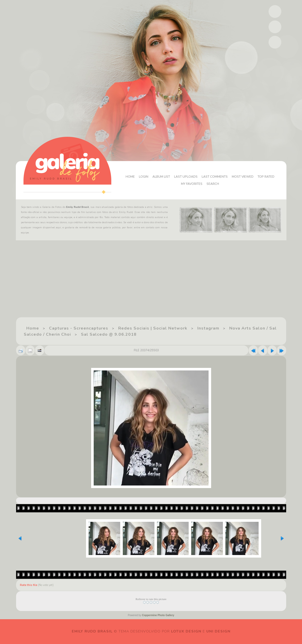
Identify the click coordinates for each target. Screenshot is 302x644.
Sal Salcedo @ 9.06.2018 (109, 334)
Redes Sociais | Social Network (153, 328)
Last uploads (186, 177)
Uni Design (218, 631)
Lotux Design (186, 631)
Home (130, 177)
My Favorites (192, 184)
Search (213, 184)
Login (144, 177)
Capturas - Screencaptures (79, 328)
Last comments (215, 177)
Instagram (208, 328)
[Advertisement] (151, 281)
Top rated (266, 177)
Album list (161, 177)
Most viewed (243, 177)
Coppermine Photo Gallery (158, 615)
